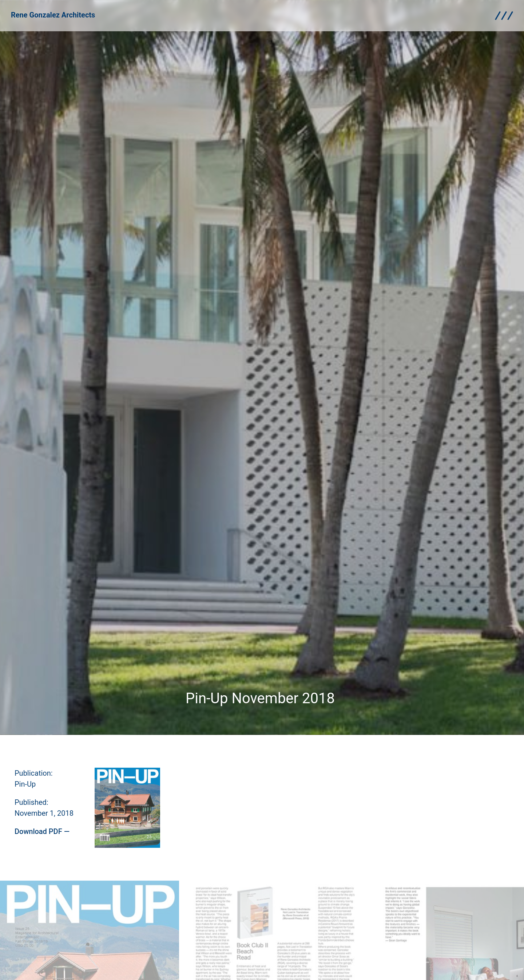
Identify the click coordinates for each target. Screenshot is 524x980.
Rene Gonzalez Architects (53, 13)
